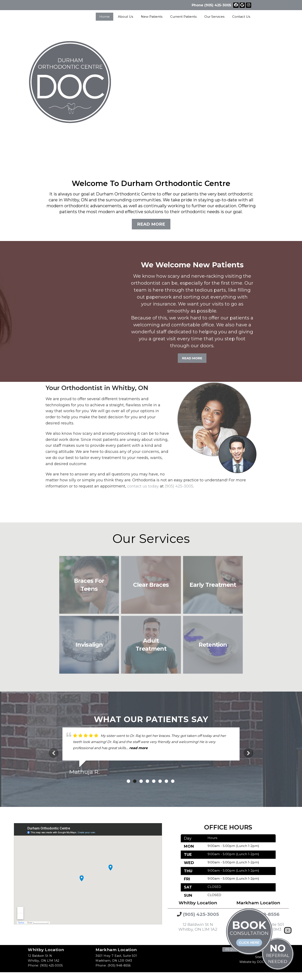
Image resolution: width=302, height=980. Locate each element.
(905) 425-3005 (218, 5)
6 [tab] (160, 781)
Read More (151, 224)
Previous (54, 753)
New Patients (152, 17)
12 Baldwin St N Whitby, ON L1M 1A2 (198, 927)
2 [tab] (135, 781)
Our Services (214, 17)
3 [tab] (141, 781)
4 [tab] (147, 781)
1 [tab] (128, 781)
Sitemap (261, 957)
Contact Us (241, 17)
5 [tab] (154, 781)
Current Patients (183, 17)
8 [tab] (173, 781)
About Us (125, 17)
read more (138, 748)
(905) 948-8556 (119, 965)
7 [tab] (166, 781)
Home (104, 17)
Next (248, 753)
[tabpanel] (151, 753)
